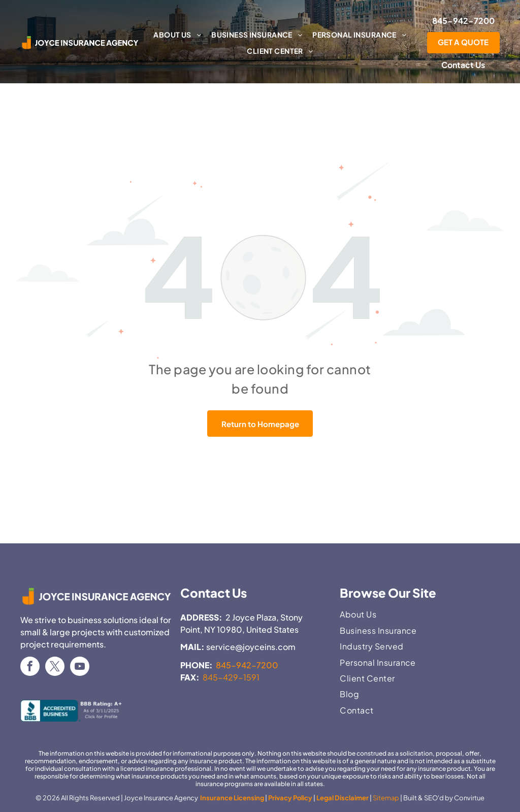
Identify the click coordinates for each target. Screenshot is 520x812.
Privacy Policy (290, 798)
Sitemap (386, 798)
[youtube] (80, 668)
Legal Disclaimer (343, 798)
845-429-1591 (231, 677)
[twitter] (55, 668)
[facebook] (30, 668)
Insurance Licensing (232, 798)
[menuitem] (177, 35)
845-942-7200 (247, 665)
